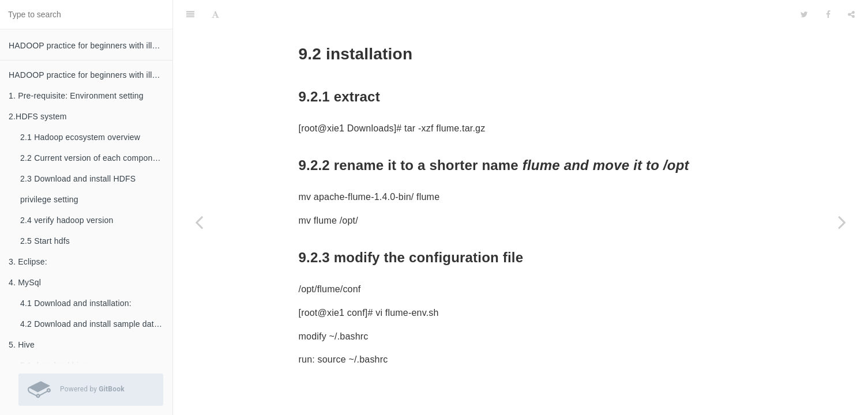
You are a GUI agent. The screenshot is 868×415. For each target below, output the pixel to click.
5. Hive (22, 345)
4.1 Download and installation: (76, 303)
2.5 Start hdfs (45, 241)
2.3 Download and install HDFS (78, 179)
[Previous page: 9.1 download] (199, 222)
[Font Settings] (215, 14)
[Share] (851, 14)
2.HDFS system (38, 116)
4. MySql (25, 282)
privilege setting (49, 199)
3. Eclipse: (28, 262)
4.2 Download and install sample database (96, 324)
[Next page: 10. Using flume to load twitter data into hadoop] (842, 222)
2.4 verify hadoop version (67, 220)
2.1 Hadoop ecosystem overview (80, 137)
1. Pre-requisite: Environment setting (76, 96)
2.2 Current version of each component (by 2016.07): (96, 158)
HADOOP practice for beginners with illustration (91, 46)
